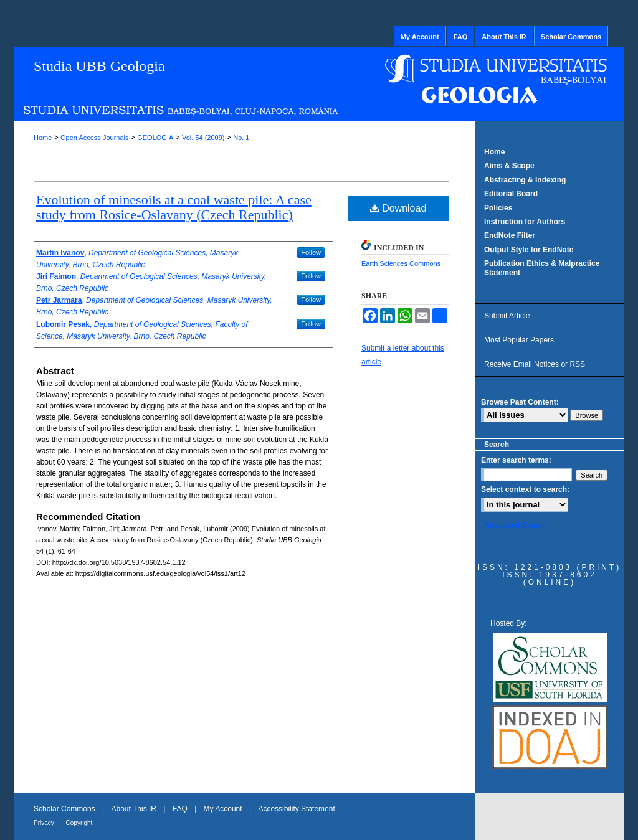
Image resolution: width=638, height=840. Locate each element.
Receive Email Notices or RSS (535, 364)
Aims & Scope (509, 166)
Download (398, 208)
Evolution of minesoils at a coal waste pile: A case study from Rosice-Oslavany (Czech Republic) (174, 207)
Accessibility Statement (296, 809)
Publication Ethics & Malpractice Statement (542, 268)
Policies (498, 208)
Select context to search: (525, 489)
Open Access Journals (94, 138)
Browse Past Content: (520, 402)
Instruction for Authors (525, 222)
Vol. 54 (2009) (203, 138)
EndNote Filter (510, 235)
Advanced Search (516, 526)
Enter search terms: (516, 460)
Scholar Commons (65, 809)
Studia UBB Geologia (99, 66)
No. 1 (241, 138)
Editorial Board (511, 194)
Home (43, 138)
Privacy (45, 823)
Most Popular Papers (519, 340)
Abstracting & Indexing (525, 180)
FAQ (181, 809)
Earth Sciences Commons (401, 263)
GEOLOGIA (155, 138)
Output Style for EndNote (529, 250)
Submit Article (507, 316)
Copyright (79, 823)
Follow (311, 252)
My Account (224, 809)
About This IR (135, 809)
